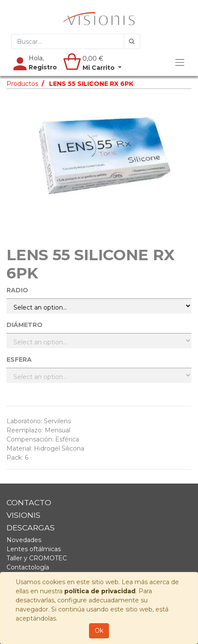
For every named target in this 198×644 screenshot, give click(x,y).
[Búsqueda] (132, 41)
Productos (22, 84)
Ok (99, 631)
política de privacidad (100, 591)
